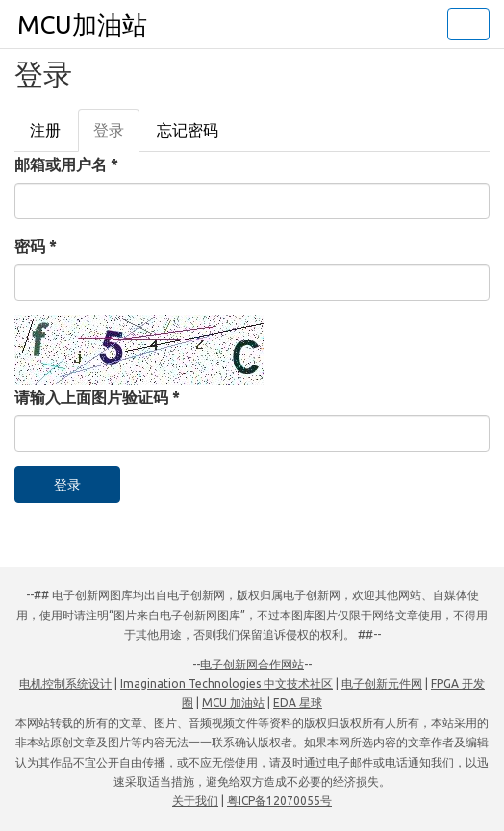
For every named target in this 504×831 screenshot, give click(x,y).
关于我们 (195, 801)
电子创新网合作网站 (252, 664)
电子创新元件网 (382, 683)
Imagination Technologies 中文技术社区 (227, 683)
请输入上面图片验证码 (97, 397)
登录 (116, 136)
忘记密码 (188, 130)
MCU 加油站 (233, 703)
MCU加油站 (82, 25)
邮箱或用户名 (66, 164)
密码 (36, 246)
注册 (45, 130)
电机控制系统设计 (65, 683)
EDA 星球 (298, 703)
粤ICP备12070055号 (279, 801)
